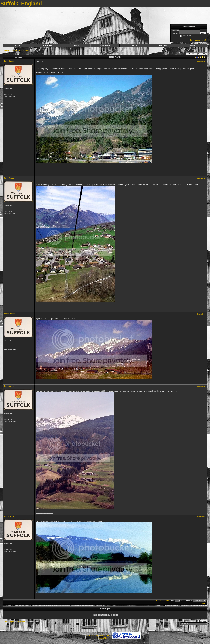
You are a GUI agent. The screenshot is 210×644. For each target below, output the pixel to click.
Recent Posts (163, 45)
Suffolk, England (10, 50)
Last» (167, 600)
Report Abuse (104, 638)
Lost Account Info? (198, 40)
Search (76, 45)
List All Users (47, 45)
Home (18, 45)
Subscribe (202, 621)
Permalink (201, 62)
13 (160, 600)
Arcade (192, 45)
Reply (204, 54)
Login (203, 33)
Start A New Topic (193, 54)
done (203, 603)
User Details (105, 45)
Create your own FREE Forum (97, 635)
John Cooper (9, 61)
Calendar (134, 45)
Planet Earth (24, 50)
